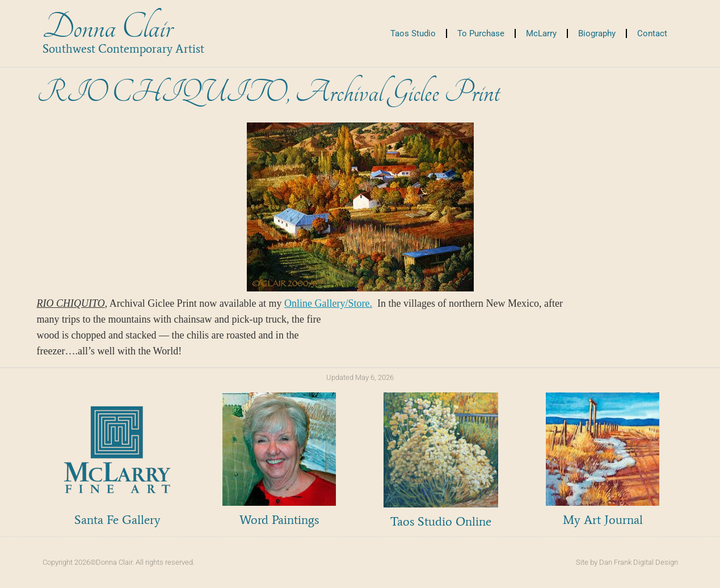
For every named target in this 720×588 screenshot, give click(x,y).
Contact (652, 33)
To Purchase (481, 33)
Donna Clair (108, 28)
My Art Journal (603, 520)
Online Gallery (328, 303)
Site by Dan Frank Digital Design (627, 562)
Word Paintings (279, 520)
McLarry (541, 33)
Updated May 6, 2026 (360, 377)
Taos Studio (413, 33)
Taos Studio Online (441, 521)
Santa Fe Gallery (117, 520)
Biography (597, 33)
